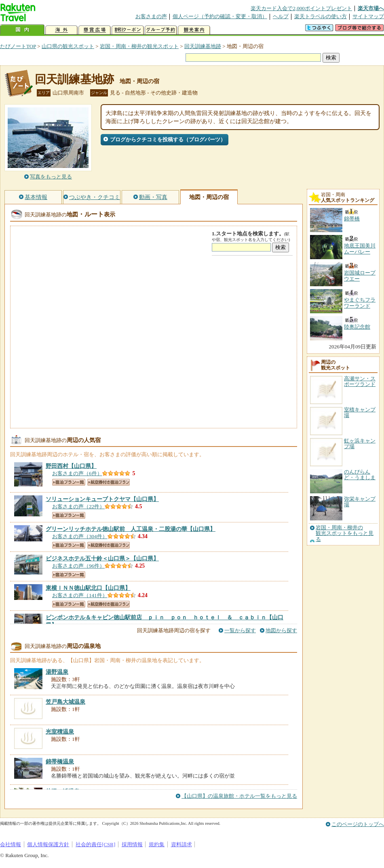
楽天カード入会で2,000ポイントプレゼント (301, 8)
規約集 (157, 844)
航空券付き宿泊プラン (109, 482)
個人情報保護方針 (48, 844)
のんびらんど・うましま (360, 475)
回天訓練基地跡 (203, 46)
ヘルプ (281, 16)
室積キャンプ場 (360, 412)
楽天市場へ (371, 8)
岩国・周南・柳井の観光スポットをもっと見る (345, 534)
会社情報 (11, 844)
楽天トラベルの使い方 (321, 16)
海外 (61, 30)
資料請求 (181, 844)
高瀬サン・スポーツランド (360, 381)
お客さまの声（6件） (77, 473)
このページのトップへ (358, 824)
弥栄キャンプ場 (360, 502)
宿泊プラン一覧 (69, 482)
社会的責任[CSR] (96, 844)
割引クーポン (128, 30)
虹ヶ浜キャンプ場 (360, 443)
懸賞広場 (95, 30)
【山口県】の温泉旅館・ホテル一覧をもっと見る (239, 796)
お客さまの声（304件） (80, 536)
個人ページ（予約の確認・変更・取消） (220, 16)
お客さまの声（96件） (78, 566)
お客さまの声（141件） (80, 595)
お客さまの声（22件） (78, 506)
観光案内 (194, 30)
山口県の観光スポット (68, 46)
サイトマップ (368, 16)
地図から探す (281, 630)
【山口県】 (71, 466)
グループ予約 (161, 30)
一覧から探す (240, 630)
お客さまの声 (151, 16)
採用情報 (132, 844)
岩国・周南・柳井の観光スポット (139, 46)
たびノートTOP (18, 46)
